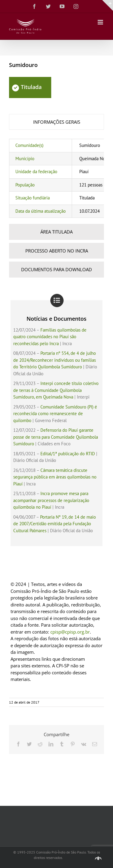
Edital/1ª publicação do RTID (68, 454)
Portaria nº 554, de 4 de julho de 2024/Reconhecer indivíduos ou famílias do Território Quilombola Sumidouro (55, 360)
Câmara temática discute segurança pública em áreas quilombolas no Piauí (55, 477)
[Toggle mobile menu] (101, 22)
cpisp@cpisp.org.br (70, 632)
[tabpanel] (56, 178)
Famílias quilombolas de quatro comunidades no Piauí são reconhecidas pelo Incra (50, 337)
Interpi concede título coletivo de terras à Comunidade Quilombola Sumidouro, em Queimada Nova (56, 390)
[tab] (56, 122)
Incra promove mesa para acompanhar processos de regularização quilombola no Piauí (51, 500)
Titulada (27, 87)
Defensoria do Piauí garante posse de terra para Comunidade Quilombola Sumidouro (56, 437)
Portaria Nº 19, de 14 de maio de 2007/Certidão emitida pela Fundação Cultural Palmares (55, 524)
